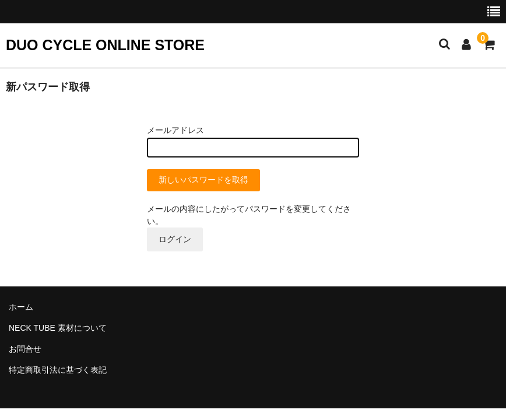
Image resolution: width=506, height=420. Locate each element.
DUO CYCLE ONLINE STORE (105, 45)
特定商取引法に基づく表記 (58, 370)
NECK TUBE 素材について (58, 328)
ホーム (21, 307)
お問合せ (25, 349)
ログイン (175, 239)
